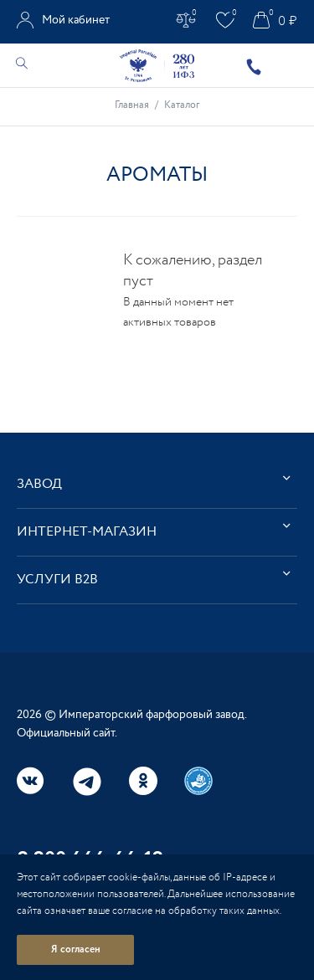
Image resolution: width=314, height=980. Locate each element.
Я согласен (76, 949)
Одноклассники (143, 781)
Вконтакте (31, 781)
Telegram (87, 782)
